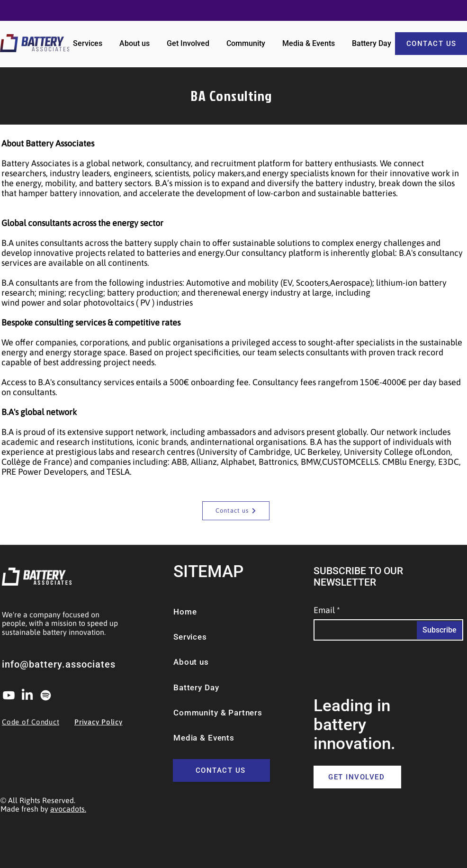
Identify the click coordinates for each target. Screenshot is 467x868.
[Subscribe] (440, 630)
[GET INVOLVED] (357, 777)
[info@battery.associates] (72, 664)
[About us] (198, 662)
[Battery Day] (233, 687)
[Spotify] (46, 695)
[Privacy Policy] (109, 722)
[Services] (200, 637)
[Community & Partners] (233, 713)
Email (324, 610)
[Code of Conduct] (37, 722)
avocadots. (68, 809)
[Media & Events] (217, 738)
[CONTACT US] (221, 770)
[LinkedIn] (27, 695)
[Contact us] (236, 511)
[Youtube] (9, 695)
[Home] (202, 612)
